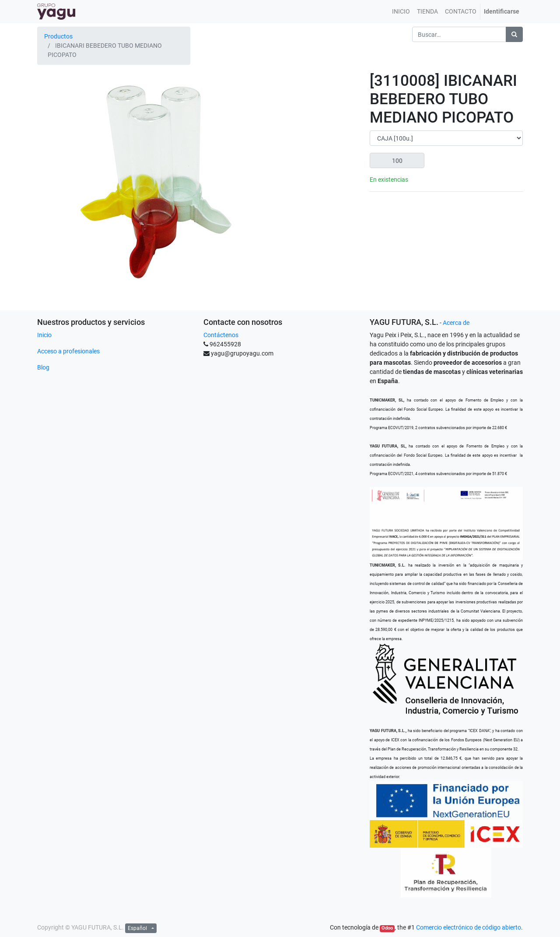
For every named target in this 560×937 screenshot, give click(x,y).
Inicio (44, 335)
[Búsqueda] (514, 34)
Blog (43, 367)
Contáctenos (221, 335)
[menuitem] (401, 12)
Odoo (387, 928)
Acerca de (456, 323)
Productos (58, 36)
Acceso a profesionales (68, 351)
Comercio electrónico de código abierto (469, 927)
